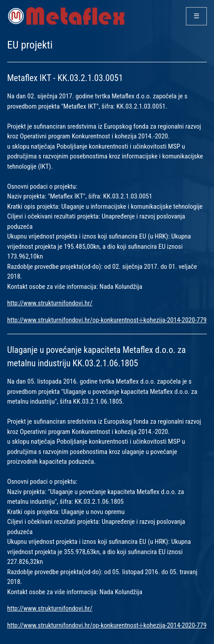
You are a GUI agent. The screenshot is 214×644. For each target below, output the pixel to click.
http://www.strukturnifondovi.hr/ (50, 303)
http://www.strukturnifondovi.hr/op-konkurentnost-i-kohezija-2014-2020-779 (107, 320)
